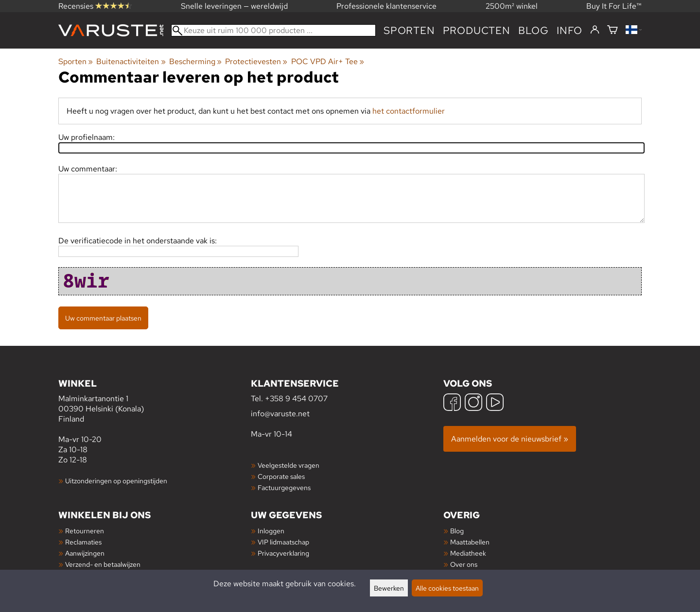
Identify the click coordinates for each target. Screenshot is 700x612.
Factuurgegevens (284, 487)
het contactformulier (409, 111)
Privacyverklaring (283, 553)
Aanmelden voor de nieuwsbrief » (510, 439)
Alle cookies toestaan (447, 588)
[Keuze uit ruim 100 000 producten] (273, 30)
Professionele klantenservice (386, 6)
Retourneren (85, 531)
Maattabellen (470, 542)
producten (477, 30)
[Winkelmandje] (612, 30)
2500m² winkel (512, 6)
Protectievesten (256, 61)
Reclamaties (83, 542)
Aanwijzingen (85, 553)
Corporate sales (281, 476)
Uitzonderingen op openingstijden (116, 481)
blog (534, 30)
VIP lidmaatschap (283, 542)
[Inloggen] (595, 30)
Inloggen (271, 531)
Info (569, 30)
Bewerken (389, 588)
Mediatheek (468, 553)
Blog (457, 531)
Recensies (95, 6)
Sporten (409, 30)
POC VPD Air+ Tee (328, 61)
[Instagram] (473, 403)
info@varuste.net (280, 414)
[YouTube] (495, 403)
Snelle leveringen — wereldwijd (234, 6)
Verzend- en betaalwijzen (103, 564)
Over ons (464, 564)
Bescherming (195, 61)
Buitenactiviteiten (131, 61)
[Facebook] (452, 403)
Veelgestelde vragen (289, 465)
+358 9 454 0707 (296, 399)
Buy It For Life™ (614, 6)
